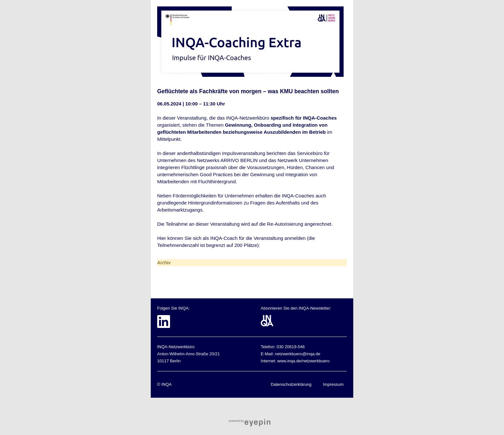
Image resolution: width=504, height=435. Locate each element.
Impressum (333, 384)
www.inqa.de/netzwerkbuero (304, 361)
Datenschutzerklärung (291, 384)
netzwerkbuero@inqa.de (297, 354)
